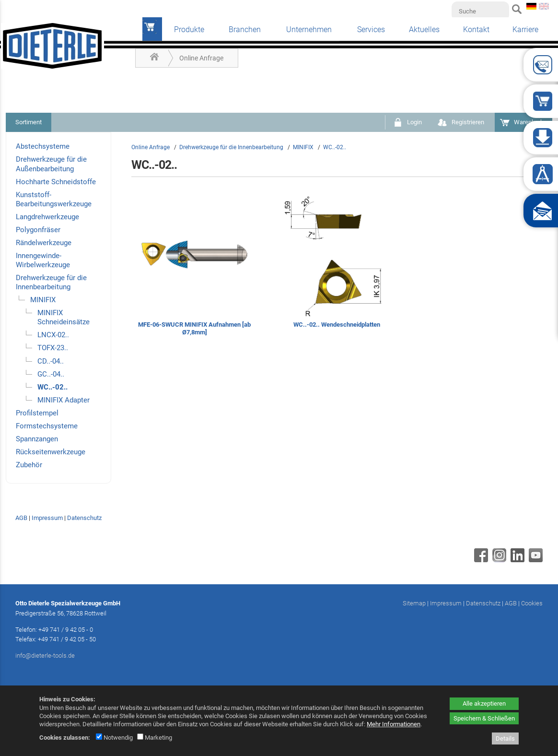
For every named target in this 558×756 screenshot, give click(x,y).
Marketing (155, 738)
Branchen (245, 30)
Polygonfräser (38, 230)
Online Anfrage (201, 58)
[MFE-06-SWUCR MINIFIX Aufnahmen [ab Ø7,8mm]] (194, 266)
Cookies (532, 603)
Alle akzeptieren (484, 703)
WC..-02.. (52, 387)
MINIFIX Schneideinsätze (64, 317)
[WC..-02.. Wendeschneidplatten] (337, 266)
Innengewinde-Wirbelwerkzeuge (43, 260)
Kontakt (476, 30)
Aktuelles (424, 30)
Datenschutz (84, 518)
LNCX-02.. (53, 335)
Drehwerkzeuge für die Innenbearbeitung (51, 282)
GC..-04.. (51, 374)
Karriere (525, 30)
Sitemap (414, 603)
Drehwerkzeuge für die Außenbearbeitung (51, 164)
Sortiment (29, 122)
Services (371, 30)
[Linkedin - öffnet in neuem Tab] (516, 560)
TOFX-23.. (53, 348)
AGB (21, 518)
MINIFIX (43, 300)
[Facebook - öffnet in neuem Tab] (480, 560)
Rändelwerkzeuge (44, 243)
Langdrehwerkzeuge (47, 217)
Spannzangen (37, 439)
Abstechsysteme (43, 146)
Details (505, 738)
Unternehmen (309, 30)
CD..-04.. (51, 361)
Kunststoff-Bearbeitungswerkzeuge (54, 199)
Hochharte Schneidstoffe (56, 182)
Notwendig (114, 738)
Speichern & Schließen (484, 718)
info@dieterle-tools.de (45, 656)
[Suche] (480, 11)
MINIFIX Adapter (64, 400)
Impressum (47, 518)
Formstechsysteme (47, 426)
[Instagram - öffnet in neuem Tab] (498, 560)
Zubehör (29, 465)
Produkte (189, 30)
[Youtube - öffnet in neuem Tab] (535, 560)
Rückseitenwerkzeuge (51, 452)
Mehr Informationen (394, 724)
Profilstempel (37, 413)
